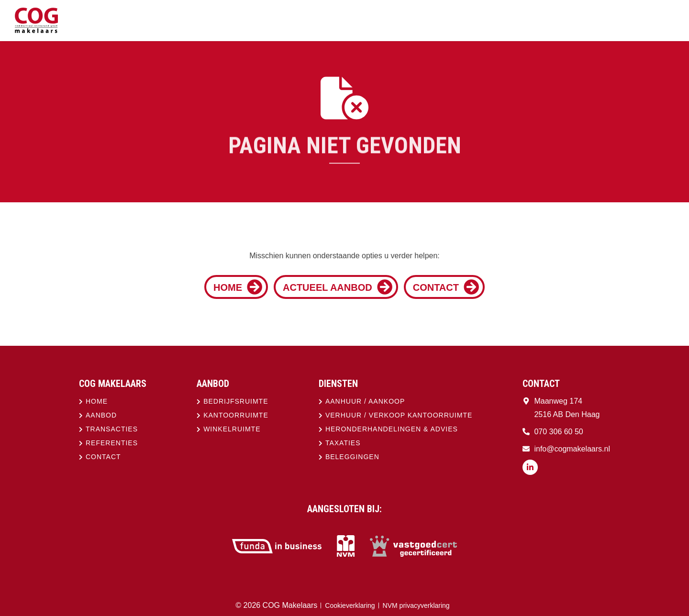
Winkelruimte (232, 429)
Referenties (112, 443)
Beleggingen (352, 457)
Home (238, 287)
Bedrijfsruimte (236, 401)
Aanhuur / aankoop (365, 401)
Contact (446, 287)
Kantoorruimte (236, 415)
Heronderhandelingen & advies (392, 429)
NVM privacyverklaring (416, 605)
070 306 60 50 (558, 432)
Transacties (112, 429)
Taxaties (343, 443)
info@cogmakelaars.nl (572, 449)
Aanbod (101, 415)
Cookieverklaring (350, 605)
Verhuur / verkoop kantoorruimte (399, 415)
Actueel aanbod (338, 287)
